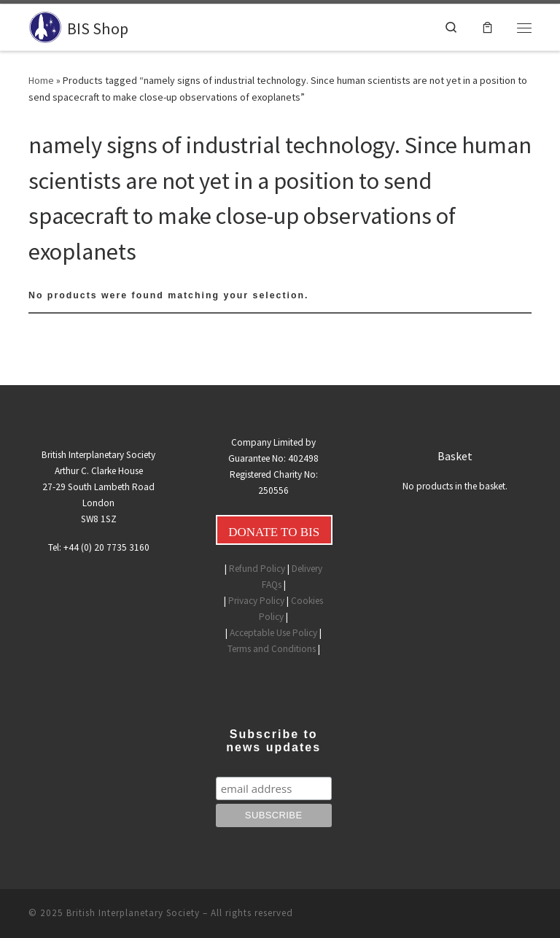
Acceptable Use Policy (273, 633)
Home (41, 80)
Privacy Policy (256, 601)
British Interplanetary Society (133, 913)
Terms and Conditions (272, 649)
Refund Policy (257, 569)
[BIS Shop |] (45, 26)
